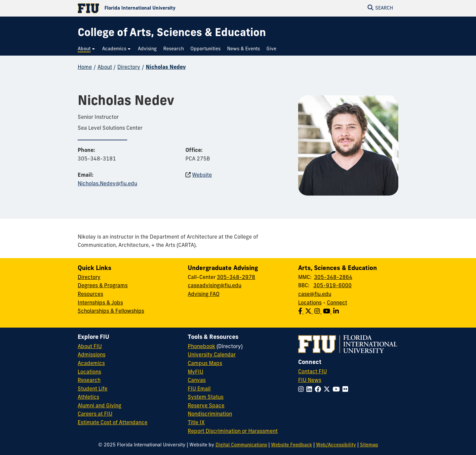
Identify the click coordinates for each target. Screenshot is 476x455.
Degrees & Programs (103, 286)
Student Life (93, 389)
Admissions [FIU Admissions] (92, 355)
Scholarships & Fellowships (111, 311)
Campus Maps (205, 364)
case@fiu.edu (315, 295)
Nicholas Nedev (166, 68)
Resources (90, 295)
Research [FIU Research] (89, 381)
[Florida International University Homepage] (158, 8)
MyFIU (196, 372)
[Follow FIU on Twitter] (328, 390)
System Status (206, 397)
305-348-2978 (236, 278)
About (105, 68)
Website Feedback (292, 445)
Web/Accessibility (336, 445)
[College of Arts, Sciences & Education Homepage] (172, 34)
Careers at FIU (95, 414)
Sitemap (369, 445)
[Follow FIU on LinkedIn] (311, 390)
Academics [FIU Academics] (91, 364)
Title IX (196, 423)
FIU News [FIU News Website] (310, 381)
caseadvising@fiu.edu (215, 286)
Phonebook (201, 347)
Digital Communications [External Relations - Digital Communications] (241, 445)
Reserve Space (206, 406)
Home (85, 68)
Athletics (88, 397)
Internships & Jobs (100, 303)
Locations (310, 303)
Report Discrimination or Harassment (233, 432)
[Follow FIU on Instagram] (302, 390)
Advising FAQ (204, 295)
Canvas (197, 381)
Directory (129, 68)
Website (202, 175)
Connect (337, 303)
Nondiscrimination (210, 414)
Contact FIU (313, 372)
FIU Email (199, 389)
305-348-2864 (333, 278)
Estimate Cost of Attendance (113, 423)
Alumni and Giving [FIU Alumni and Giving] (99, 406)
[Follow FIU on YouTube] (337, 390)
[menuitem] (87, 49)
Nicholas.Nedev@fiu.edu (107, 184)
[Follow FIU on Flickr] (347, 390)
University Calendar (212, 355)
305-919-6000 (333, 286)
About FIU (90, 347)
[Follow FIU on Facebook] (319, 390)
